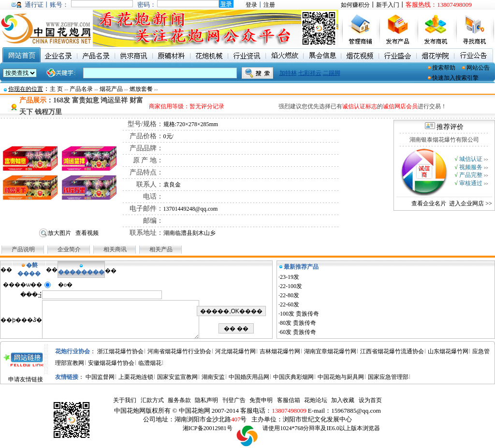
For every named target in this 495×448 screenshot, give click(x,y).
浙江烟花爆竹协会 (120, 351)
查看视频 (87, 233)
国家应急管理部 (388, 377)
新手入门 (388, 5)
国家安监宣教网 (177, 377)
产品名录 (81, 89)
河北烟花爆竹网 (235, 351)
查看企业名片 (429, 203)
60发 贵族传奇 (298, 332)
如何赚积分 (355, 5)
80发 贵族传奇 (298, 323)
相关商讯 (115, 249)
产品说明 (23, 249)
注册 (269, 5)
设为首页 (370, 400)
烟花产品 (111, 89)
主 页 (56, 89)
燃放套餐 (141, 89)
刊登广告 (234, 400)
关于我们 (125, 400)
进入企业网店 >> (471, 203)
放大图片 (59, 233)
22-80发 (290, 295)
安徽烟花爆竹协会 (111, 363)
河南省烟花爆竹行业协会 (179, 351)
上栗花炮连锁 (136, 377)
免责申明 (261, 400)
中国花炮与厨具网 (341, 377)
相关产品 (161, 249)
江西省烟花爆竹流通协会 (392, 351)
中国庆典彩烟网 (293, 377)
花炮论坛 (316, 400)
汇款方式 (152, 400)
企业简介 (70, 249)
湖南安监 (213, 377)
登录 (251, 5)
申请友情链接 (26, 379)
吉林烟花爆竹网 (280, 351)
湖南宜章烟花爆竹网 (330, 351)
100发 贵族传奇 (299, 314)
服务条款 (179, 400)
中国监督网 (100, 377)
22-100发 (291, 286)
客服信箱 (289, 400)
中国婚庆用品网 (249, 377)
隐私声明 (206, 400)
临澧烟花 (150, 363)
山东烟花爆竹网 (448, 351)
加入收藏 (343, 400)
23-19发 (290, 277)
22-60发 (290, 304)
